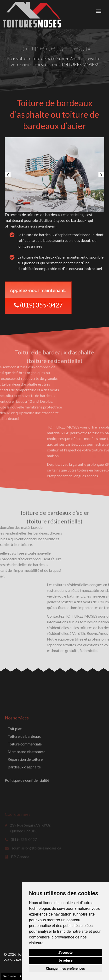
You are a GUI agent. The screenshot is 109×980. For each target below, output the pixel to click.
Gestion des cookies (14, 976)
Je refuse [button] (65, 960)
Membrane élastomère (26, 773)
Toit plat (15, 750)
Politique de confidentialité (27, 802)
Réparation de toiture (25, 781)
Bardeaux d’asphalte (24, 788)
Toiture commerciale (25, 765)
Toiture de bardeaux (24, 758)
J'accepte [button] (65, 953)
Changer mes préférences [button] (65, 969)
